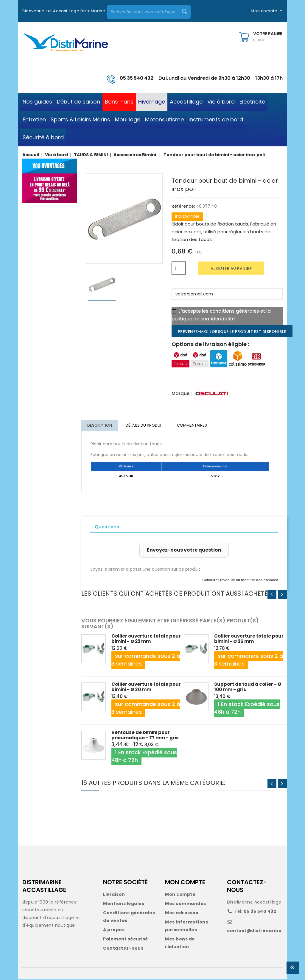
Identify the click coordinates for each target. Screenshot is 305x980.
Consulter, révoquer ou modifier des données (240, 580)
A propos (114, 930)
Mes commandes (186, 904)
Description (100, 426)
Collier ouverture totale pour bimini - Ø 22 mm (146, 639)
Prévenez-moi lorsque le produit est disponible (232, 332)
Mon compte (180, 895)
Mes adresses (182, 913)
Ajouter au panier (231, 269)
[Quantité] (179, 268)
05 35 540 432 (137, 78)
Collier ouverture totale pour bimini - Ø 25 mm (249, 639)
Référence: (183, 206)
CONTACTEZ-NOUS (247, 887)
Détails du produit (145, 426)
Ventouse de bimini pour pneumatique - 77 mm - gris (145, 736)
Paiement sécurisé (126, 940)
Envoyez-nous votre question (184, 551)
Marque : (182, 393)
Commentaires (193, 426)
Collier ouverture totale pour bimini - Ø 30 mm (146, 687)
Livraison (114, 895)
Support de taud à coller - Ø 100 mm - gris (248, 687)
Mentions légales (124, 904)
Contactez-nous (123, 949)
